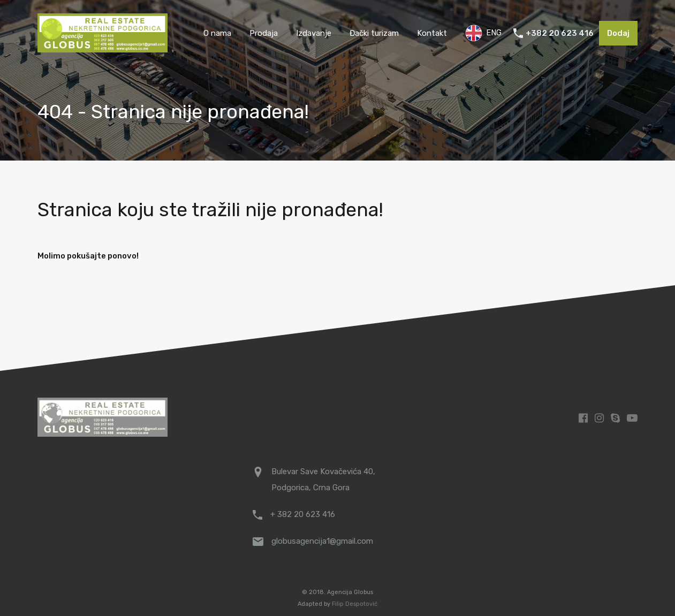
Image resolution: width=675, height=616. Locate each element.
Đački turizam (374, 33)
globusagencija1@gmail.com (322, 541)
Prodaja (264, 33)
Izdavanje (314, 33)
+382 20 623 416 (560, 33)
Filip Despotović (355, 604)
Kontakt (432, 33)
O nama (217, 33)
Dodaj (618, 33)
